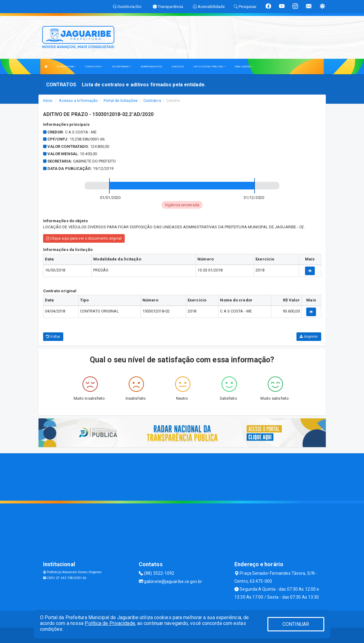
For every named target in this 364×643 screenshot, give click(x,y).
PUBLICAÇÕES (244, 67)
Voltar (53, 337)
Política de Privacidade (110, 623)
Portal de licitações (121, 101)
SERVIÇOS (178, 67)
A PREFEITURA (66, 67)
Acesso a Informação (78, 101)
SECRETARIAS (121, 67)
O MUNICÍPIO (94, 67)
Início (48, 101)
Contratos (152, 101)
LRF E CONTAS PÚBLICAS (209, 67)
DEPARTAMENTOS (151, 67)
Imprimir (309, 337)
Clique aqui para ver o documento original (84, 238)
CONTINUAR (296, 624)
